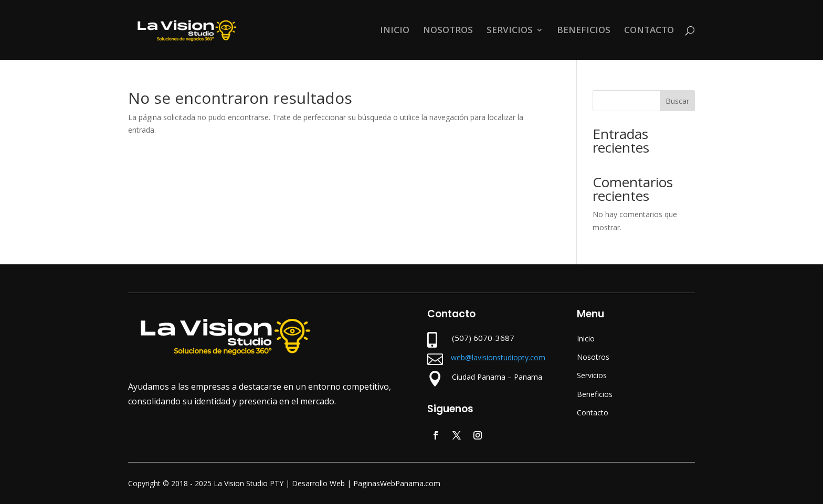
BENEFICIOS (584, 31)
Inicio (586, 339)
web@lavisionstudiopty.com (498, 357)
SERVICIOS (510, 31)
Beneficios (595, 394)
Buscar (677, 101)
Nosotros (593, 357)
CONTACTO (649, 31)
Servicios (592, 375)
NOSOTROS (448, 31)
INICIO (395, 31)
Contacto (593, 412)
